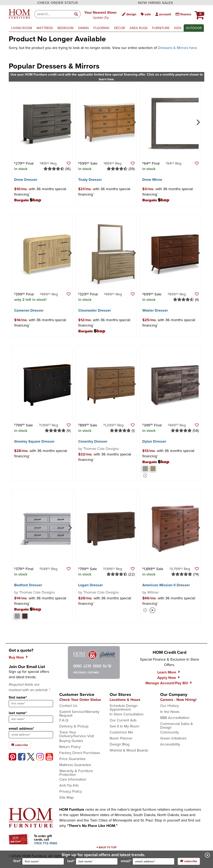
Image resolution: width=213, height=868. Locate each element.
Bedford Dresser (28, 585)
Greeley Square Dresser (34, 441)
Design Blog (120, 744)
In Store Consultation (127, 714)
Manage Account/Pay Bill (167, 683)
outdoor (194, 28)
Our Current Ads (123, 720)
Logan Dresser (90, 585)
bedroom (65, 28)
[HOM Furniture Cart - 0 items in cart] (199, 13)
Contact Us (68, 706)
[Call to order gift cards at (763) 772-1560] (46, 843)
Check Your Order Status (80, 700)
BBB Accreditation (175, 718)
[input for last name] (97, 861)
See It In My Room (124, 726)
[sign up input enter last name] (31, 719)
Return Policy (70, 747)
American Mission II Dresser (166, 585)
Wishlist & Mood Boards (129, 750)
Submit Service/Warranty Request (79, 714)
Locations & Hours (125, 700)
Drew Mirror (152, 180)
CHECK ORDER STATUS (58, 3)
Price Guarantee (72, 759)
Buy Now (16, 657)
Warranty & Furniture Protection (76, 773)
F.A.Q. (64, 720)
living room (22, 28)
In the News (170, 712)
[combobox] (53, 14)
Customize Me (121, 732)
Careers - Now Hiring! (178, 700)
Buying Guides (71, 741)
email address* (21, 728)
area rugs (139, 28)
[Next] (70, 122)
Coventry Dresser (93, 441)
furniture (161, 28)
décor (120, 28)
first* (39, 861)
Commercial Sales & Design (177, 726)
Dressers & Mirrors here (177, 48)
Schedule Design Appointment (124, 708)
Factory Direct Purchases (80, 753)
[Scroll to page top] (106, 847)
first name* (18, 697)
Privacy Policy (71, 791)
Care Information (73, 779)
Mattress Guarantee (75, 765)
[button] (101, 15)
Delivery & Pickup (74, 726)
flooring (101, 28)
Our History (170, 706)
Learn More (167, 672)
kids (178, 28)
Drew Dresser (26, 180)
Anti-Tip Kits (69, 785)
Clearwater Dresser (95, 310)
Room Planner (121, 738)
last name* (18, 713)
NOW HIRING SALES (155, 3)
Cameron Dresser (29, 310)
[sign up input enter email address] (31, 735)
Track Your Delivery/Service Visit (77, 734)
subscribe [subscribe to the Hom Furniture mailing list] (20, 745)
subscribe (189, 861)
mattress (45, 28)
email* (148, 861)
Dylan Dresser (154, 441)
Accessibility (170, 744)
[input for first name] (43, 861)
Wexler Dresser (155, 310)
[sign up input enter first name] (31, 704)
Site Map (66, 797)
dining (83, 28)
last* (92, 861)
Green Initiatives (173, 738)
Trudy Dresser (90, 180)
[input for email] (154, 861)
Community (170, 732)
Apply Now (167, 678)
